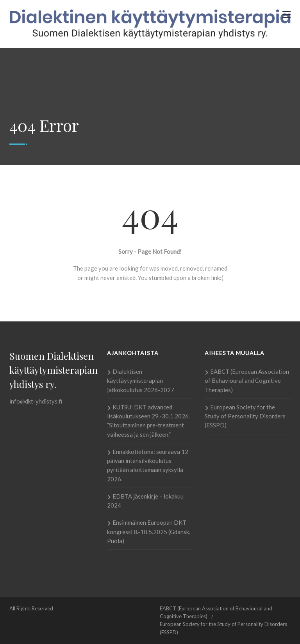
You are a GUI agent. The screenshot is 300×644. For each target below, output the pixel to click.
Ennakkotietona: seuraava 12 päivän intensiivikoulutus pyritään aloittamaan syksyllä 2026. (148, 465)
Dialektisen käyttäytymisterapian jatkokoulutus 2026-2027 (141, 381)
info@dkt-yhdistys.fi (36, 401)
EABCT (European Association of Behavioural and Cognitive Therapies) (247, 381)
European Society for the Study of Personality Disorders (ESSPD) (245, 416)
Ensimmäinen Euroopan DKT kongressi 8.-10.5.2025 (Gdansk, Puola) (149, 532)
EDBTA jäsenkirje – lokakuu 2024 (145, 501)
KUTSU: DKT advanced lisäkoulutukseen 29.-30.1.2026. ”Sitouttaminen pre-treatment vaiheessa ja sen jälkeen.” (148, 421)
